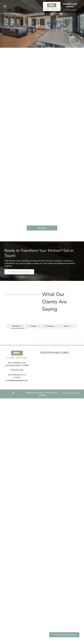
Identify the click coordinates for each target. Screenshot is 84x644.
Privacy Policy (67, 376)
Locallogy (42, 378)
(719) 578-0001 (17, 353)
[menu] (5, 6)
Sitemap (77, 376)
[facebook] (13, 376)
